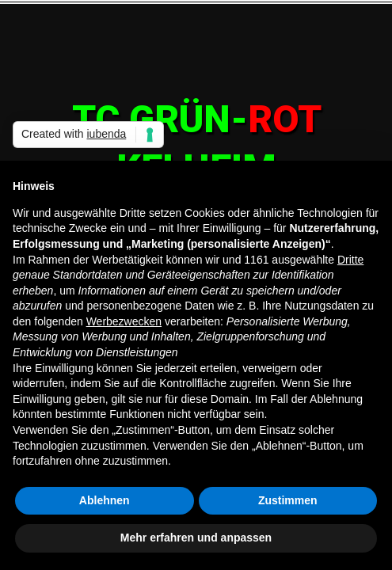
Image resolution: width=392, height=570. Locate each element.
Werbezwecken (124, 321)
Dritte (350, 260)
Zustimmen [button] (288, 500)
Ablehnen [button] (105, 500)
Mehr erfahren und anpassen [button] (196, 538)
